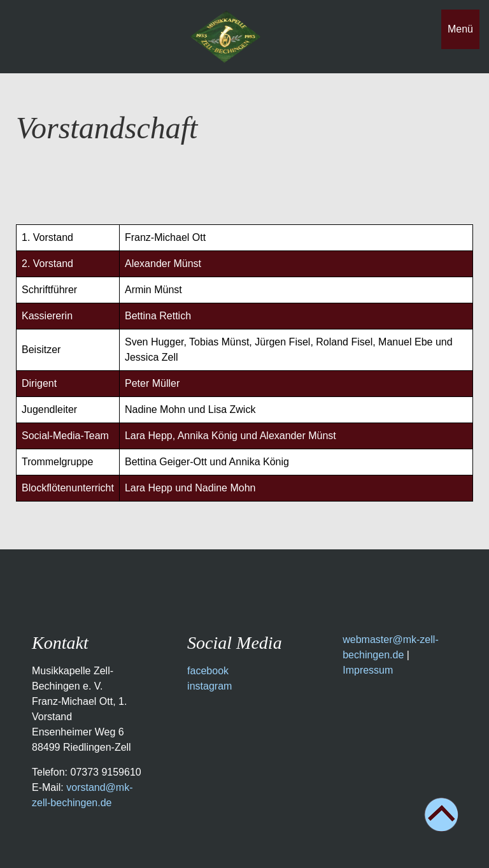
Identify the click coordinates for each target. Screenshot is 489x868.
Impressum (368, 670)
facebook (208, 671)
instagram (209, 686)
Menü (460, 29)
